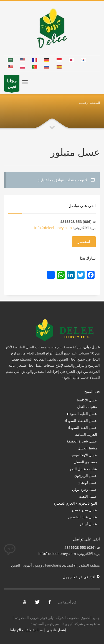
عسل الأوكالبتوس (83, 455)
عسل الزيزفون (86, 476)
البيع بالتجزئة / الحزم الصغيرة (75, 503)
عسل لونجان (87, 482)
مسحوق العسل (86, 462)
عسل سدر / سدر (84, 510)
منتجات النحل (87, 407)
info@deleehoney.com (53, 228)
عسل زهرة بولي (85, 489)
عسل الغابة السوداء (82, 414)
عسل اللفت (88, 496)
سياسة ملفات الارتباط (26, 630)
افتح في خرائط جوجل (81, 577)
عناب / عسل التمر (83, 469)
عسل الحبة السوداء (82, 427)
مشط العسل (87, 448)
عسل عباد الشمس (82, 517)
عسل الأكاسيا (87, 400)
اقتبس (12, 84)
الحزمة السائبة (86, 434)
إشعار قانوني (56, 630)
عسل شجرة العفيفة (82, 441)
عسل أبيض (89, 524)
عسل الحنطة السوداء (81, 421)
